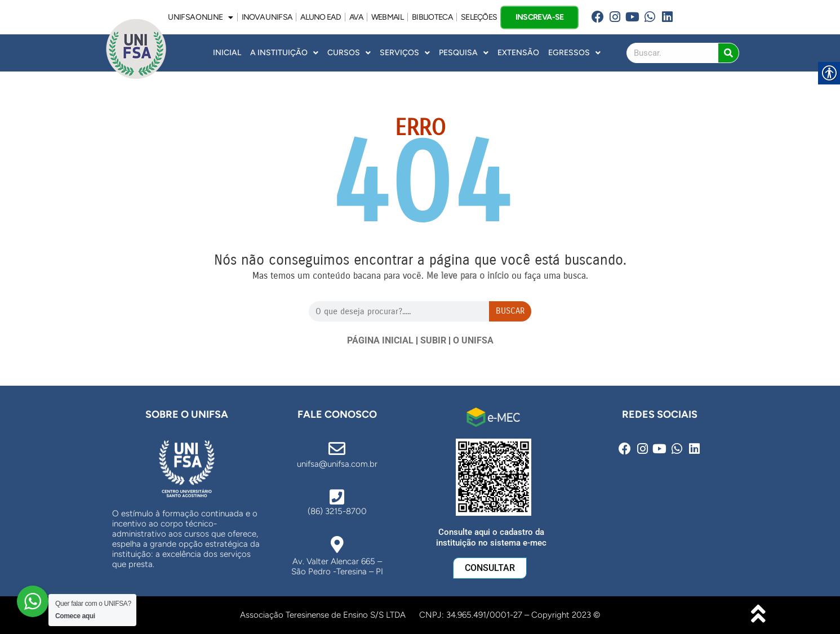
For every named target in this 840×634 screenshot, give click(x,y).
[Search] (728, 53)
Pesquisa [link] (464, 53)
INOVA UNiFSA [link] (267, 17)
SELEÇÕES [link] (479, 17)
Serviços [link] (405, 53)
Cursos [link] (349, 53)
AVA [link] (356, 17)
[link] (598, 17)
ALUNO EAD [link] (321, 17)
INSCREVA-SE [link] (539, 17)
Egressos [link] (574, 53)
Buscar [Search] (510, 311)
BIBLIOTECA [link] (432, 17)
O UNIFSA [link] (473, 340)
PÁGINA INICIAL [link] (380, 340)
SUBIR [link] (433, 340)
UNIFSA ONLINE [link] (200, 17)
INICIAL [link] (227, 53)
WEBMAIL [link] (387, 17)
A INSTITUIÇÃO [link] (284, 53)
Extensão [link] (518, 53)
